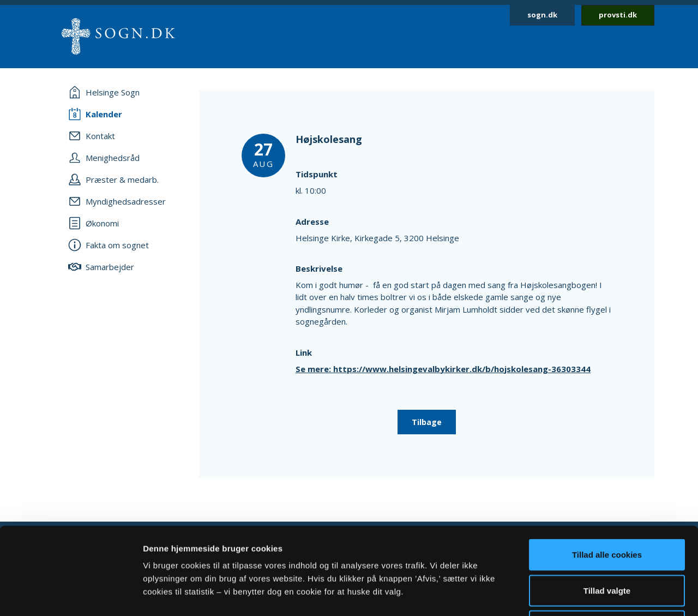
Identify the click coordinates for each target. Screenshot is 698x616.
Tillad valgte (607, 509)
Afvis (607, 544)
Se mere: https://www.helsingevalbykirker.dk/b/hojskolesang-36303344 (443, 369)
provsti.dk (618, 15)
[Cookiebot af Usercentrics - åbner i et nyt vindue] (71, 595)
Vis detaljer (567, 594)
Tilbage (427, 422)
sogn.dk (542, 15)
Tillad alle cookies (607, 473)
